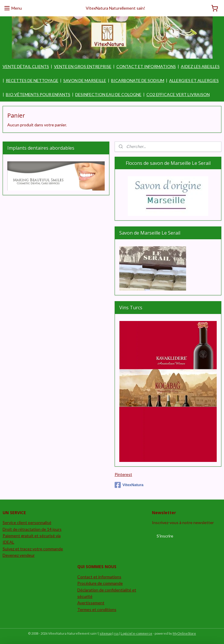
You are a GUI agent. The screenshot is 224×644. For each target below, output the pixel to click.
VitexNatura (129, 485)
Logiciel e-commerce (136, 633)
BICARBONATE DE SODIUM (138, 80)
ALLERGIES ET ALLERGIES (194, 80)
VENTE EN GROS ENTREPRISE (83, 66)
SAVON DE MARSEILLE (85, 80)
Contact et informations (99, 577)
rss (116, 633)
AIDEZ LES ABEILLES (200, 66)
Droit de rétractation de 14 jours (32, 529)
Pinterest (123, 474)
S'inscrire (165, 536)
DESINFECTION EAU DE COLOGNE (108, 94)
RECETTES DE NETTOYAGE (32, 80)
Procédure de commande (100, 583)
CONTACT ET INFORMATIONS (146, 66)
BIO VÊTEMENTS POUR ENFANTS (38, 94)
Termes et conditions (97, 609)
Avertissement (91, 603)
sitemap (106, 633)
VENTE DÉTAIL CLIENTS (26, 66)
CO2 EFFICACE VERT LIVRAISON (178, 94)
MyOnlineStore (184, 633)
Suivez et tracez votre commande (33, 549)
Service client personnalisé (27, 522)
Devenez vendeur (19, 555)
